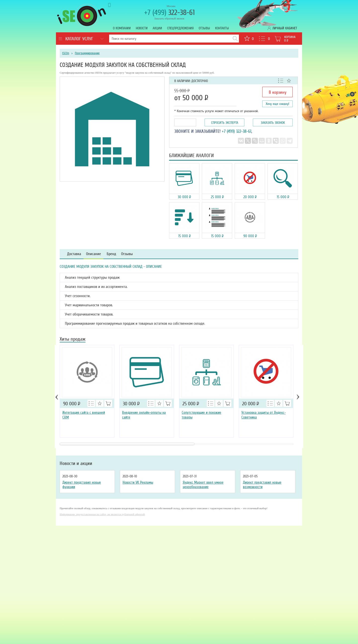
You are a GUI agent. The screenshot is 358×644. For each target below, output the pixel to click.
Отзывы (204, 28)
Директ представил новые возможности (262, 485)
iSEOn (66, 53)
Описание (93, 254)
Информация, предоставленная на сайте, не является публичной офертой (102, 514)
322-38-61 (169, 13)
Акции (157, 28)
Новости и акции (76, 463)
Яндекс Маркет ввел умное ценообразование (203, 485)
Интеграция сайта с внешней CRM (84, 415)
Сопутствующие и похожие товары (201, 415)
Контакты (222, 28)
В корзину (278, 92)
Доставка (74, 254)
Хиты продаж (73, 340)
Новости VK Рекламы (138, 482)
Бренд (111, 254)
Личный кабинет (285, 28)
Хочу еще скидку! (277, 104)
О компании (122, 28)
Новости (142, 28)
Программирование (87, 53)
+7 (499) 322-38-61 (237, 131)
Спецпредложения (180, 28)
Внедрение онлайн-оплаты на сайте (144, 415)
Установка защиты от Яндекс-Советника (264, 415)
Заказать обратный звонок (169, 18)
